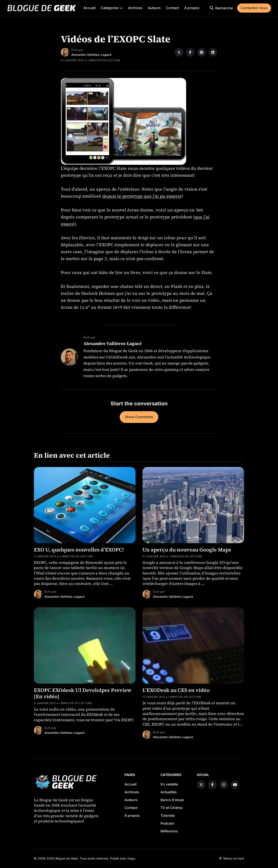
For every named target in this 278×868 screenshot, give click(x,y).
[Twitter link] (201, 785)
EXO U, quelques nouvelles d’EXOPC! (79, 550)
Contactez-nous (254, 8)
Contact (172, 8)
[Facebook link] (212, 785)
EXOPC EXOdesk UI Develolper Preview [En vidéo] (83, 693)
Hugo (131, 858)
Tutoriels (168, 815)
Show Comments (139, 417)
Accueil (89, 8)
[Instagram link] (224, 785)
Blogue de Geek (67, 858)
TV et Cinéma (171, 808)
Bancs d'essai (172, 800)
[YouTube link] (235, 785)
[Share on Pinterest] (202, 52)
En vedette (169, 784)
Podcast (167, 823)
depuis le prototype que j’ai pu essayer (142, 196)
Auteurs (154, 8)
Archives (135, 8)
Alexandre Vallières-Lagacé (91, 55)
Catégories (112, 8)
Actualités (169, 792)
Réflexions (169, 831)
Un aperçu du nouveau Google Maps (187, 550)
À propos (192, 8)
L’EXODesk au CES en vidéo (176, 690)
